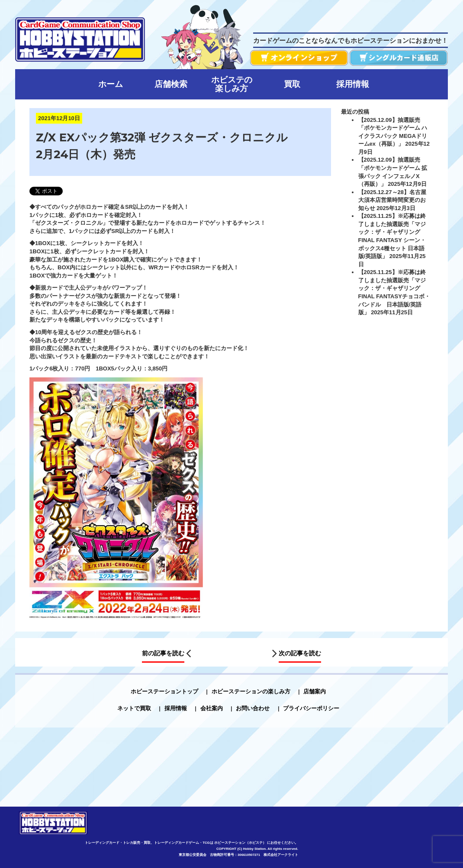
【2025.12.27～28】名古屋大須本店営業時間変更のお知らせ (392, 200)
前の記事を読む (163, 653)
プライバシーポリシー (311, 708)
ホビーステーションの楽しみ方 (251, 691)
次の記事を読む (300, 653)
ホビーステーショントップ (164, 691)
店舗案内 (315, 691)
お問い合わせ (253, 708)
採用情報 (176, 708)
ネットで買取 (134, 708)
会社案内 (212, 708)
